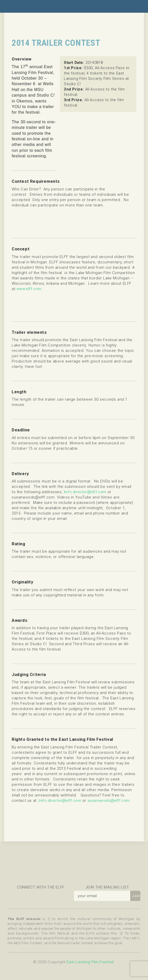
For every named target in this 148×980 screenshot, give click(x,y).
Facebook (13, 896)
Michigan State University (113, 867)
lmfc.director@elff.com (85, 492)
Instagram (49, 896)
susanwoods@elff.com (109, 801)
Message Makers (29, 867)
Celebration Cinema (57, 867)
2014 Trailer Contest (56, 43)
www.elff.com (29, 289)
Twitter (25, 896)
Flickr (37, 896)
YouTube (61, 896)
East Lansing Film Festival (90, 962)
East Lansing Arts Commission (85, 867)
